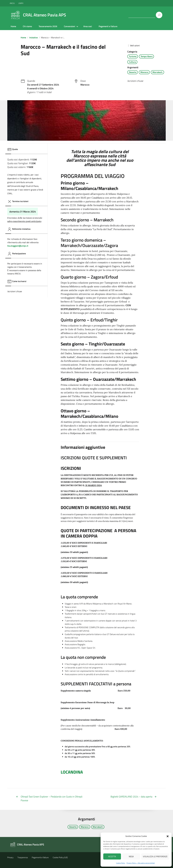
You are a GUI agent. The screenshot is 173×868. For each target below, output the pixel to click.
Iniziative (34, 37)
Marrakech (157, 72)
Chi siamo (27, 26)
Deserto (133, 72)
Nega (131, 856)
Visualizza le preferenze (155, 856)
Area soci (88, 26)
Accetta (112, 856)
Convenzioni (70, 26)
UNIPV (21, 3)
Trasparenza (23, 857)
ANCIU (12, 3)
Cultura (132, 62)
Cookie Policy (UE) (60, 857)
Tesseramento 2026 (48, 26)
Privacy (10, 857)
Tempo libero (147, 56)
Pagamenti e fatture (108, 26)
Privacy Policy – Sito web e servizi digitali (141, 863)
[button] (168, 836)
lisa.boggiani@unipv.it (18, 246)
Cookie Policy (121, 863)
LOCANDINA (72, 772)
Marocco (144, 72)
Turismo (133, 56)
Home (13, 26)
